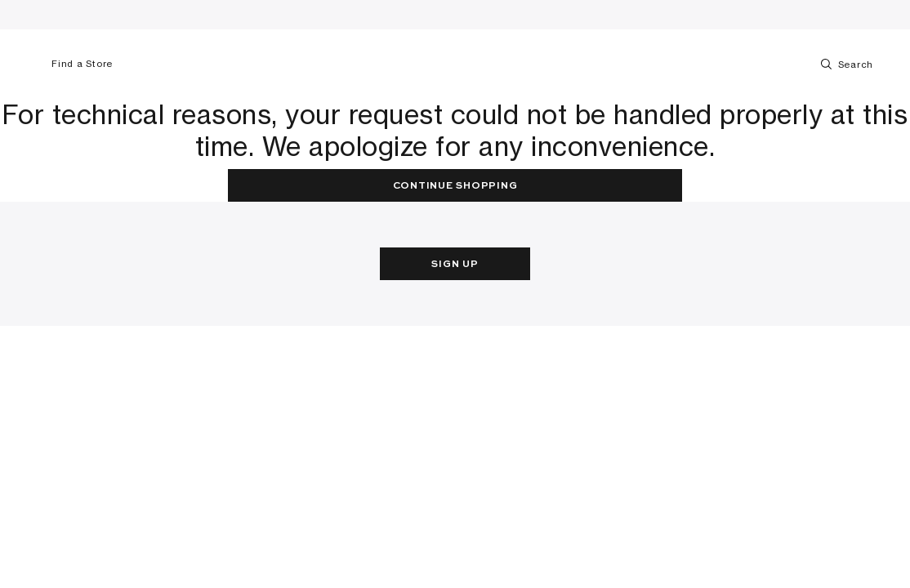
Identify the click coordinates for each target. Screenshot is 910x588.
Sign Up (455, 265)
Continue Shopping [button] (455, 186)
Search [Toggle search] (846, 64)
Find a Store (75, 64)
